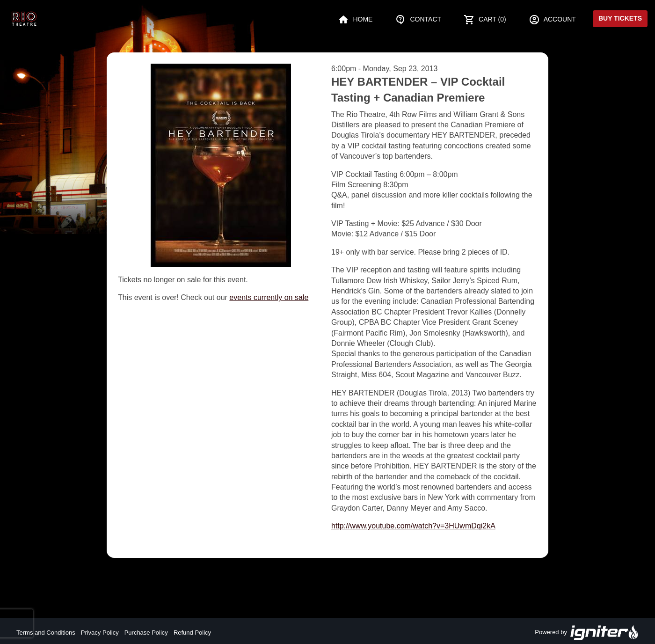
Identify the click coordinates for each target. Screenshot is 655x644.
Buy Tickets (620, 18)
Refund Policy (192, 633)
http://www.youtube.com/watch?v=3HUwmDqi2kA (413, 526)
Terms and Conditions (46, 633)
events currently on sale (269, 297)
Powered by (587, 633)
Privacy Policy (100, 633)
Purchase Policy (146, 633)
